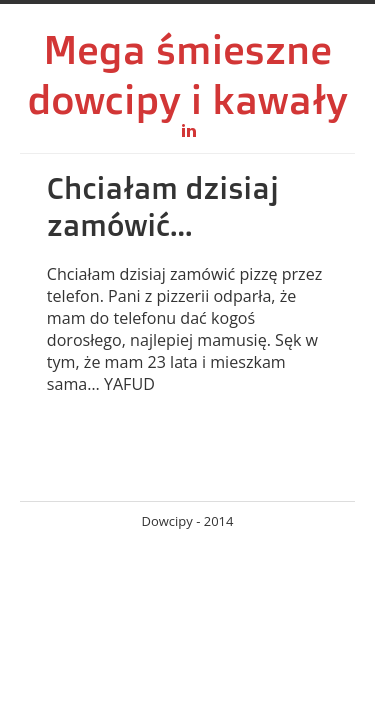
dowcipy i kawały (187, 99)
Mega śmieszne (187, 49)
